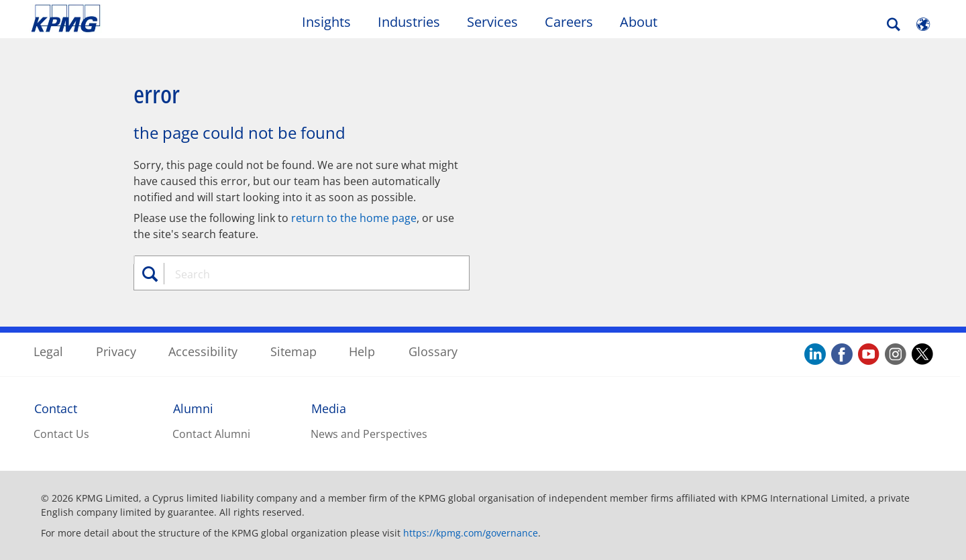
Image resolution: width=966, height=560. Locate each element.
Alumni (193, 408)
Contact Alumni (211, 434)
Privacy (116, 351)
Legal (48, 351)
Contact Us (61, 434)
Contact (56, 408)
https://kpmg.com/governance (471, 533)
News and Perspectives (369, 434)
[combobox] (307, 274)
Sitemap (293, 351)
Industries (409, 22)
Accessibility (203, 351)
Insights (326, 22)
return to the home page (354, 218)
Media (329, 408)
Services (492, 22)
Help (362, 351)
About (639, 22)
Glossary (433, 351)
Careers (569, 22)
